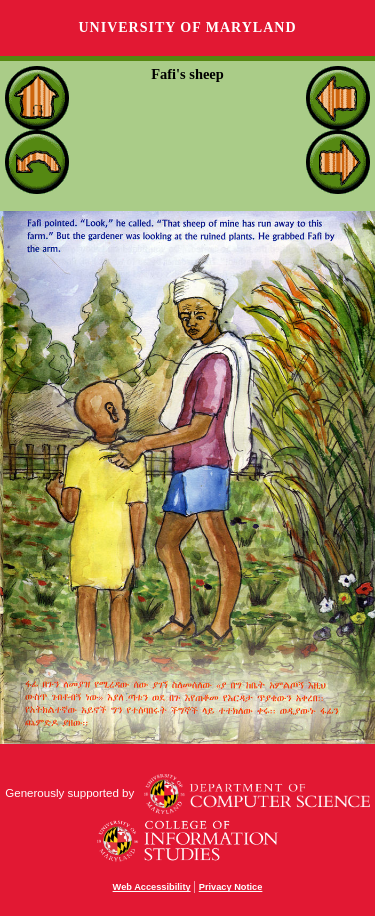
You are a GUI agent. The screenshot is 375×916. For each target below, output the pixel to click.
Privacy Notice (231, 887)
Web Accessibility (152, 887)
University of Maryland (187, 27)
